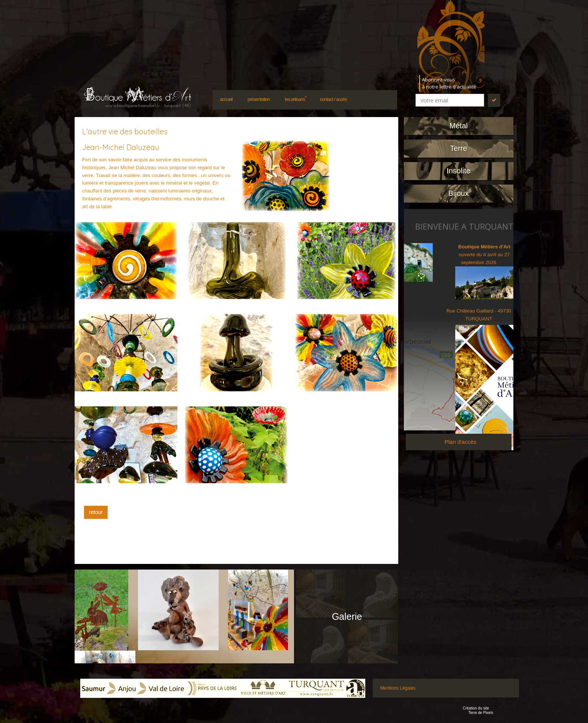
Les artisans (295, 99)
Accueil (226, 99)
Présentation (259, 99)
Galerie (347, 616)
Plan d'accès (460, 442)
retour (96, 512)
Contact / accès (333, 99)
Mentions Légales (398, 688)
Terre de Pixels (481, 713)
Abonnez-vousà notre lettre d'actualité (449, 83)
